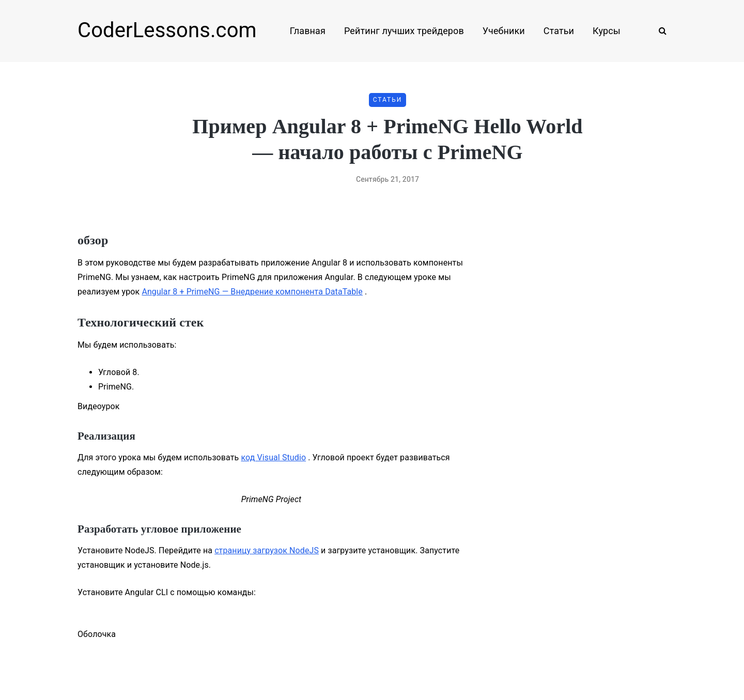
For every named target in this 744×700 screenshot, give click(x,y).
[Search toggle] (659, 31)
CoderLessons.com (167, 30)
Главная (308, 31)
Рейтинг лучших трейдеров (404, 31)
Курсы (607, 31)
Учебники (504, 31)
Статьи (559, 31)
